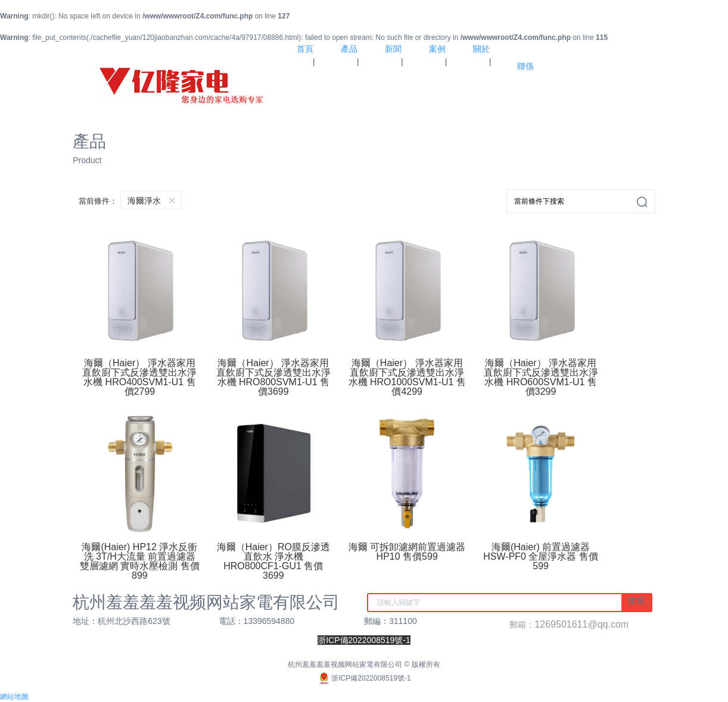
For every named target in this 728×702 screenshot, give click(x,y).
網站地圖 (14, 697)
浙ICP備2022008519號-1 (364, 678)
